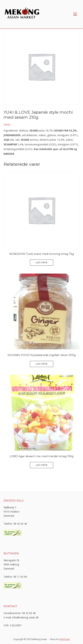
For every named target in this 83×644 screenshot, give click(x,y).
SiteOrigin (65, 639)
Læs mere (42, 262)
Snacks (7, 124)
